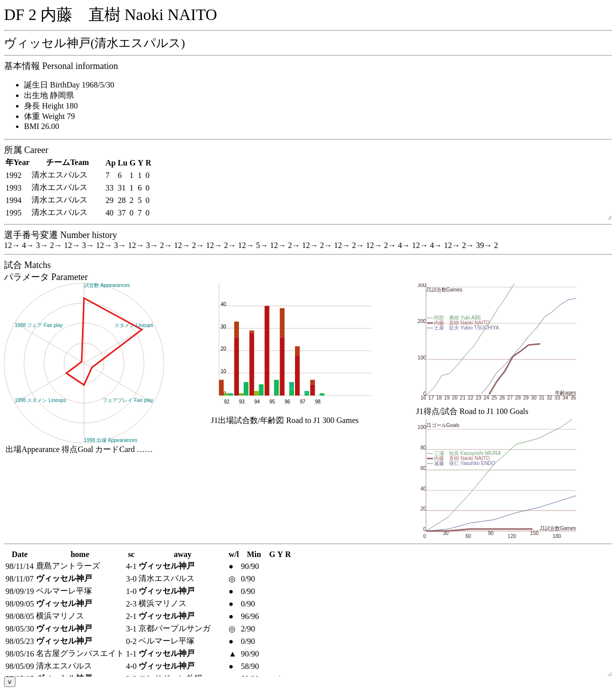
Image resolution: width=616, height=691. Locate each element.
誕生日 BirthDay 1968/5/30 (69, 85)
